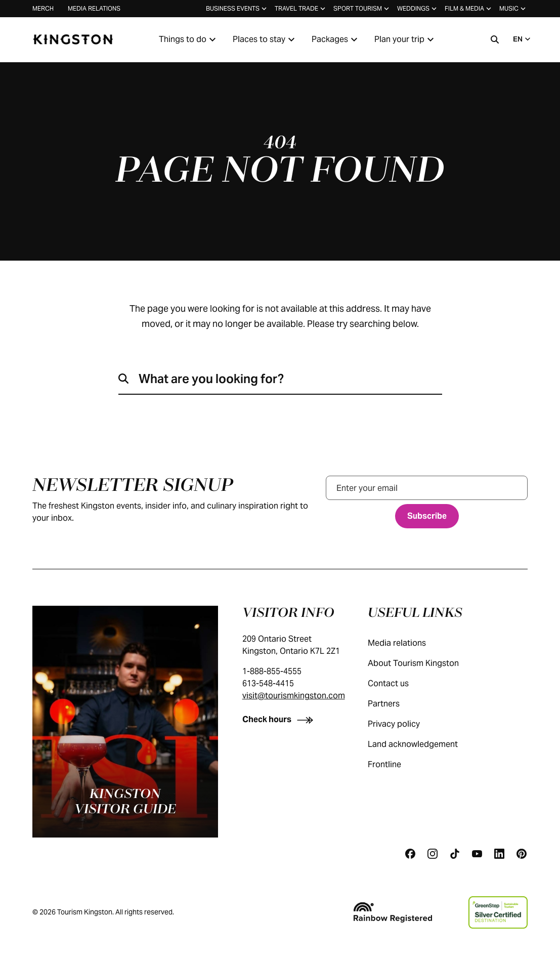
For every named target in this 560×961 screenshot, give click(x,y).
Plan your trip (405, 39)
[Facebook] (410, 854)
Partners (394, 704)
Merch (43, 8)
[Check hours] (280, 719)
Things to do (189, 39)
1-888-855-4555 (272, 671)
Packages (336, 39)
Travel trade (301, 9)
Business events (237, 9)
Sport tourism (362, 9)
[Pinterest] (522, 854)
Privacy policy (404, 724)
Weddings (418, 9)
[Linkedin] (499, 854)
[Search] (495, 39)
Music (513, 9)
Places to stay (265, 39)
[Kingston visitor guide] (125, 722)
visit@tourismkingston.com (294, 696)
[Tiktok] (455, 854)
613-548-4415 (268, 683)
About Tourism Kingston (423, 663)
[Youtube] (477, 854)
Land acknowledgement (423, 744)
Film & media (469, 9)
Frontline (395, 764)
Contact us (398, 683)
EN (523, 39)
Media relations (94, 8)
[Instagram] (433, 854)
